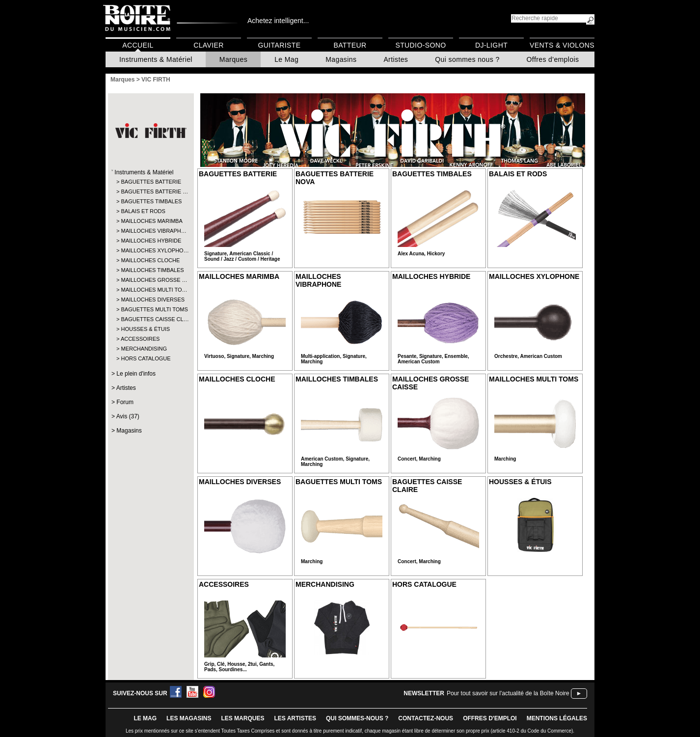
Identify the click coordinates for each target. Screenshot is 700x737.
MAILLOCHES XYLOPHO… (150, 250)
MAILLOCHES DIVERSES (150, 300)
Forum (125, 402)
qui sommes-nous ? (357, 718)
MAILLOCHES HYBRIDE (150, 241)
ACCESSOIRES (140, 339)
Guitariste (280, 45)
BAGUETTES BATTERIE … (150, 191)
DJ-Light (491, 45)
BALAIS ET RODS (143, 211)
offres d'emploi (490, 718)
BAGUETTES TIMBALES (150, 201)
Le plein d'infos (136, 374)
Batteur (350, 45)
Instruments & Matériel (156, 59)
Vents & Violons (562, 45)
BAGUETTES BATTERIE (150, 182)
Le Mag (286, 59)
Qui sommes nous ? (467, 59)
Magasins (341, 59)
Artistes (396, 59)
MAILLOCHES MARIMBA (150, 221)
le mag (145, 718)
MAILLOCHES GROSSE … (150, 280)
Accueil (138, 45)
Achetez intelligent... (278, 21)
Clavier (209, 45)
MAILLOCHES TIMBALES (150, 270)
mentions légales (557, 718)
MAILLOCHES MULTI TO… (150, 290)
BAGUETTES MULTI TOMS (150, 309)
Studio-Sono (420, 45)
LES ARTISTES (295, 718)
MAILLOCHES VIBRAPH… (150, 231)
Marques (233, 59)
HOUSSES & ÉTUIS (145, 329)
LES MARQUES (242, 718)
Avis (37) (128, 416)
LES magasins (189, 718)
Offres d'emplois (553, 59)
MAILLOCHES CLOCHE (150, 260)
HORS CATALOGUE (146, 358)
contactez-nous (426, 718)
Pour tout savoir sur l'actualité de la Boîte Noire (508, 693)
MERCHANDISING (144, 349)
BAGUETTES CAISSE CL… (150, 319)
